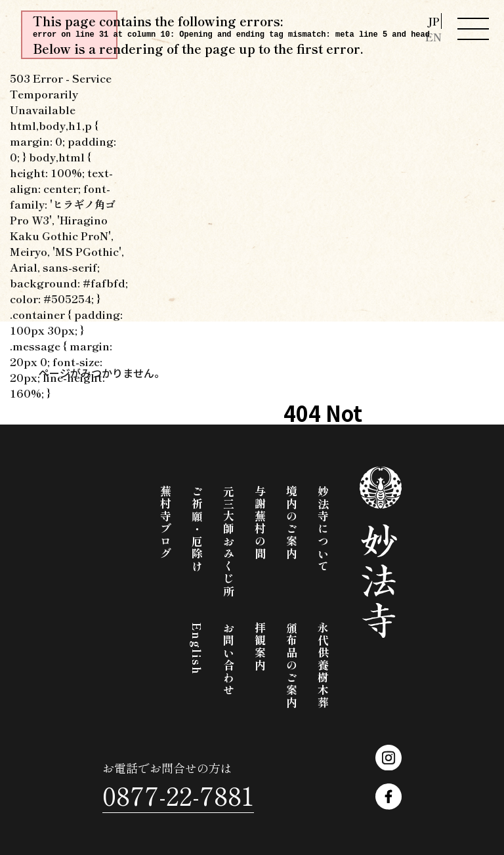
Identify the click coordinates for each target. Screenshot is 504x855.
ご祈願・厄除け (197, 529)
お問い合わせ (229, 659)
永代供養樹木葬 (323, 666)
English (197, 649)
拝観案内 (260, 647)
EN (433, 37)
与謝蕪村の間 (260, 523)
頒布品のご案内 (292, 666)
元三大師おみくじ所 (229, 542)
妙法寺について (323, 529)
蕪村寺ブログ (166, 523)
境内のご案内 (292, 523)
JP (433, 22)
